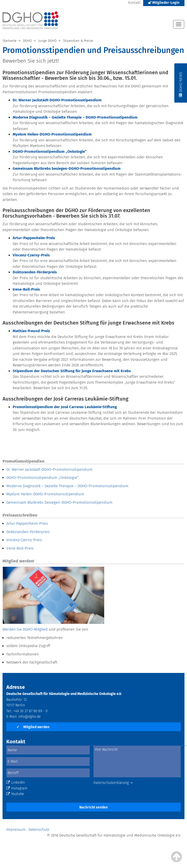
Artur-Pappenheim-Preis (34, 238)
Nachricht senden (93, 807)
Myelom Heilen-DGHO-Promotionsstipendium (45, 494)
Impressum (16, 829)
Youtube (15, 794)
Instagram (17, 788)
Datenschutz (39, 829)
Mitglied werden (33, 727)
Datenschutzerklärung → (113, 783)
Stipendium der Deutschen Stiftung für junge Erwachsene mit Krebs (72, 371)
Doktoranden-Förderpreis (28, 532)
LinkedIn (16, 782)
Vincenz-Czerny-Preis (24, 540)
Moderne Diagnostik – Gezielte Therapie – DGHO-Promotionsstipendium (67, 486)
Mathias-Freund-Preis (31, 331)
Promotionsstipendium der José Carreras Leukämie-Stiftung (65, 407)
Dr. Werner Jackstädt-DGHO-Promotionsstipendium (49, 469)
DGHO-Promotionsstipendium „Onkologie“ (42, 478)
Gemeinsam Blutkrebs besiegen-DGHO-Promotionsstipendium (59, 502)
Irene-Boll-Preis (20, 548)
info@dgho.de (30, 717)
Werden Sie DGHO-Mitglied (25, 629)
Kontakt (134, 3)
